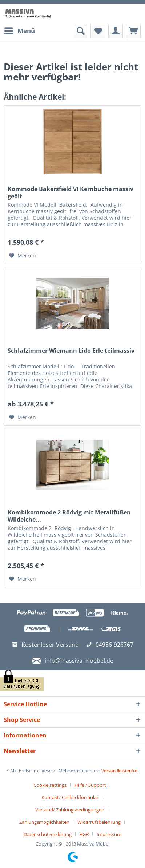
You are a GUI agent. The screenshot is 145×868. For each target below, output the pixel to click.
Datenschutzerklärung (48, 834)
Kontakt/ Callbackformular (70, 797)
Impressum (109, 834)
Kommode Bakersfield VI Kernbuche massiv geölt (71, 193)
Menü (20, 30)
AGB (84, 834)
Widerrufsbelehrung (99, 822)
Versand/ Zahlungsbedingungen (70, 810)
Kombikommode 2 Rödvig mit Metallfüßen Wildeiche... (69, 516)
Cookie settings (50, 785)
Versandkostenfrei (120, 771)
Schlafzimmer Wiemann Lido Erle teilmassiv (71, 351)
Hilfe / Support (90, 785)
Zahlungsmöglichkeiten (44, 822)
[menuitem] (19, 31)
